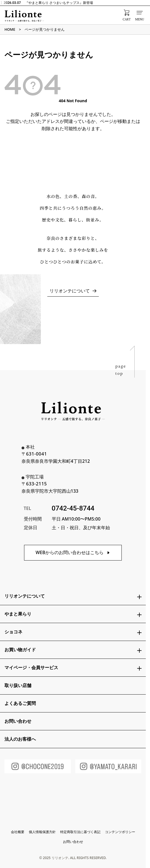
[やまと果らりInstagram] (108, 766)
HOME (10, 29)
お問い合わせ (73, 842)
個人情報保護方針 (42, 832)
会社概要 (18, 832)
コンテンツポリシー (120, 832)
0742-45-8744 (73, 508)
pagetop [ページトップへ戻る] (121, 370)
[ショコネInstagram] (38, 766)
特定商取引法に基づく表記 (80, 832)
